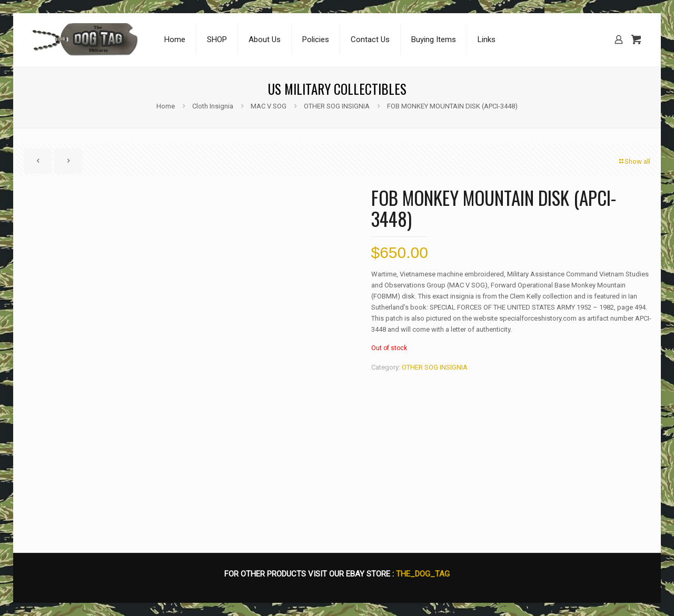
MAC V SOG (269, 106)
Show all (634, 161)
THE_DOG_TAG (423, 574)
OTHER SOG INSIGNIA (337, 106)
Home (166, 106)
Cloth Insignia (213, 106)
